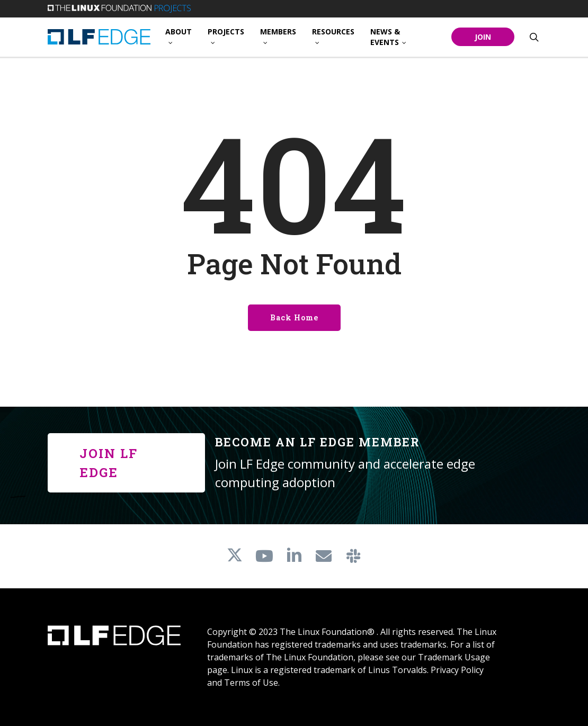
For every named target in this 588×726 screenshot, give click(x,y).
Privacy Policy (457, 670)
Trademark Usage (454, 657)
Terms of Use (251, 683)
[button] (126, 463)
